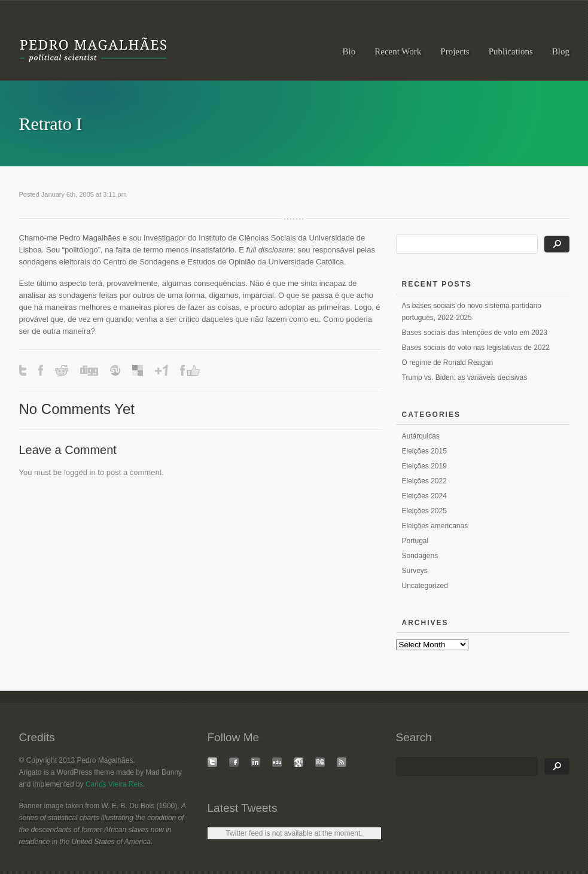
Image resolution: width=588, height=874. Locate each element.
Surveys (415, 571)
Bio (349, 51)
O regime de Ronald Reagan (448, 363)
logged (76, 472)
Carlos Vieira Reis (114, 784)
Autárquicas (421, 436)
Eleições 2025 (424, 511)
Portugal (415, 541)
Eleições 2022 (424, 481)
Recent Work (398, 51)
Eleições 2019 (424, 466)
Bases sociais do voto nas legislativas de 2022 (476, 348)
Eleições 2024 (424, 496)
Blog (561, 51)
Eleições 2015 (424, 451)
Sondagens (420, 556)
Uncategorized (425, 586)
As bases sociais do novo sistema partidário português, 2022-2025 (472, 312)
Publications (511, 51)
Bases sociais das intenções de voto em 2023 (475, 333)
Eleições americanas (435, 526)
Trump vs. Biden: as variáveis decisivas (465, 377)
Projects (455, 51)
